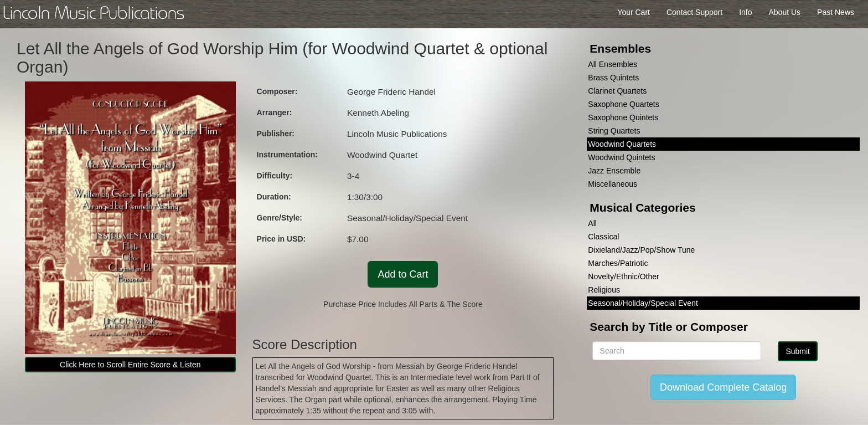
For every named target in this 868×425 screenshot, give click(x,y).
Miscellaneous (613, 184)
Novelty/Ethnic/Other (623, 276)
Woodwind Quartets (622, 144)
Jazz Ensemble (614, 171)
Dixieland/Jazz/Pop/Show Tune (641, 250)
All (592, 223)
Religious (604, 290)
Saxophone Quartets (623, 104)
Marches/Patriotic (618, 263)
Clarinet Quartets (617, 91)
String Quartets (614, 131)
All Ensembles (613, 64)
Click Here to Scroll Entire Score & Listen (130, 365)
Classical (603, 237)
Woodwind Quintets (621, 157)
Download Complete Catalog (723, 387)
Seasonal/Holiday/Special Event (643, 303)
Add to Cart (403, 274)
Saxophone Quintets (623, 117)
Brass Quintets (613, 78)
